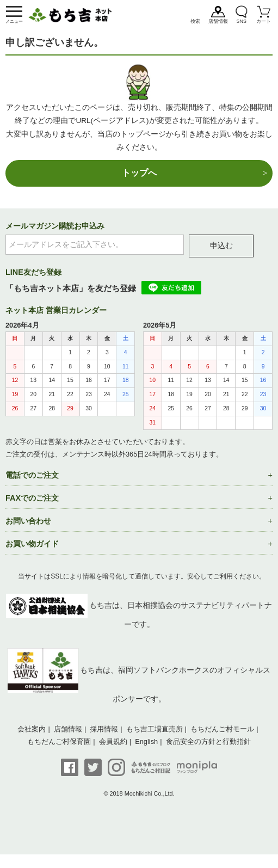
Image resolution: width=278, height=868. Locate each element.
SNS (241, 21)
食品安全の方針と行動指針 (208, 741)
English (146, 741)
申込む (221, 246)
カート (264, 21)
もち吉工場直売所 (155, 729)
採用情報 (104, 729)
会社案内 (32, 729)
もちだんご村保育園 (59, 741)
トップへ (139, 173)
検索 (195, 21)
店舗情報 (218, 21)
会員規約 (113, 741)
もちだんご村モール (222, 729)
